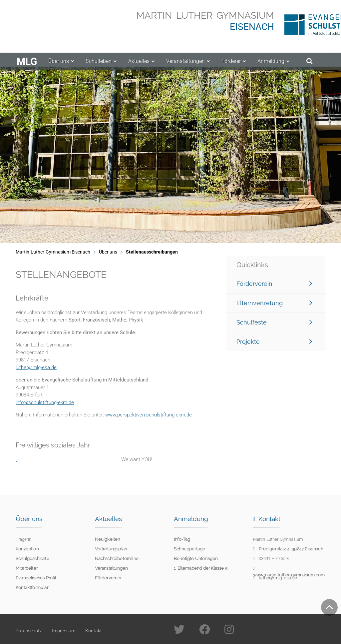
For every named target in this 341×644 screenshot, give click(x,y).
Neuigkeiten (108, 539)
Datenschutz (29, 631)
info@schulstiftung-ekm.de (45, 402)
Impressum (64, 631)
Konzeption (27, 549)
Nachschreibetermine (117, 559)
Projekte (274, 342)
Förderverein (274, 284)
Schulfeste (274, 322)
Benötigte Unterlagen (196, 559)
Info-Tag (182, 539)
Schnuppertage (189, 549)
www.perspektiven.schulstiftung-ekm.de (149, 415)
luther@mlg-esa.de (36, 367)
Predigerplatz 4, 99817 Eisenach (291, 549)
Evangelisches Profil (36, 578)
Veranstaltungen (185, 67)
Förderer (231, 67)
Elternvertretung (274, 303)
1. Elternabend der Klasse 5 (201, 568)
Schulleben (99, 67)
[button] (12, 155)
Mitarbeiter (27, 568)
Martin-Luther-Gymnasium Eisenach (53, 252)
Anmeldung (271, 67)
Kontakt (94, 631)
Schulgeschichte (32, 559)
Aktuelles (139, 67)
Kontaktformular (32, 588)
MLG (27, 67)
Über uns (59, 67)
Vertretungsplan (111, 549)
